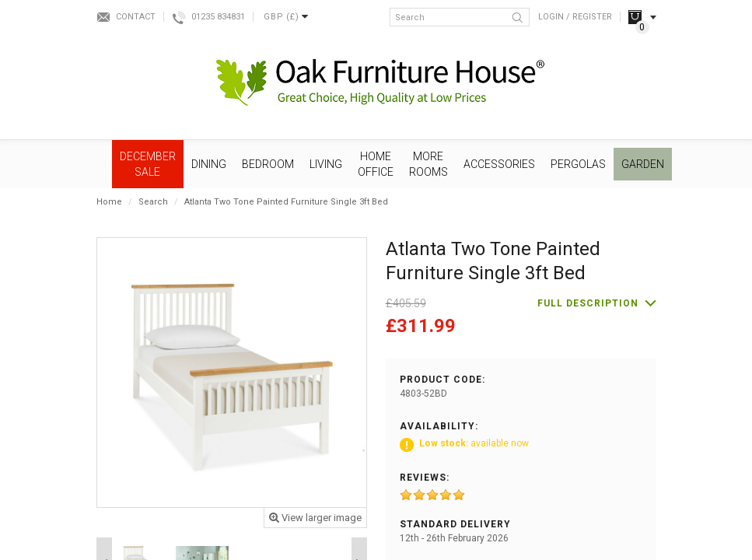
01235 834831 (218, 17)
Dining (209, 164)
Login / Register (575, 17)
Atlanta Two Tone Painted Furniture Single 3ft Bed (286, 202)
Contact (136, 17)
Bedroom (268, 164)
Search (153, 202)
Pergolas (578, 164)
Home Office (376, 164)
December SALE (148, 164)
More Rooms (428, 164)
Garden (643, 164)
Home (109, 202)
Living (326, 164)
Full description (588, 303)
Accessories (499, 164)
